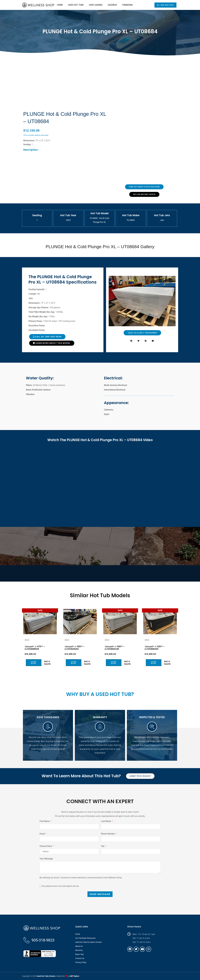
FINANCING (127, 5)
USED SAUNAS (96, 5)
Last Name (106, 821)
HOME (60, 5)
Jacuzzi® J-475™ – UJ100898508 (35, 648)
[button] (131, 341)
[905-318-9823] (27, 940)
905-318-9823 (43, 940)
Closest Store (46, 846)
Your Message (46, 859)
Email (42, 834)
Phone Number (108, 834)
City (103, 846)
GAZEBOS (112, 5)
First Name (45, 821)
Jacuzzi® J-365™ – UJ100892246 (115, 648)
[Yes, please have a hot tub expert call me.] (40, 886)
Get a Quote (47, 663)
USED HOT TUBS (76, 5)
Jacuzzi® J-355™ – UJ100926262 (75, 648)
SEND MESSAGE (100, 894)
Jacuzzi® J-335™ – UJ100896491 (155, 648)
